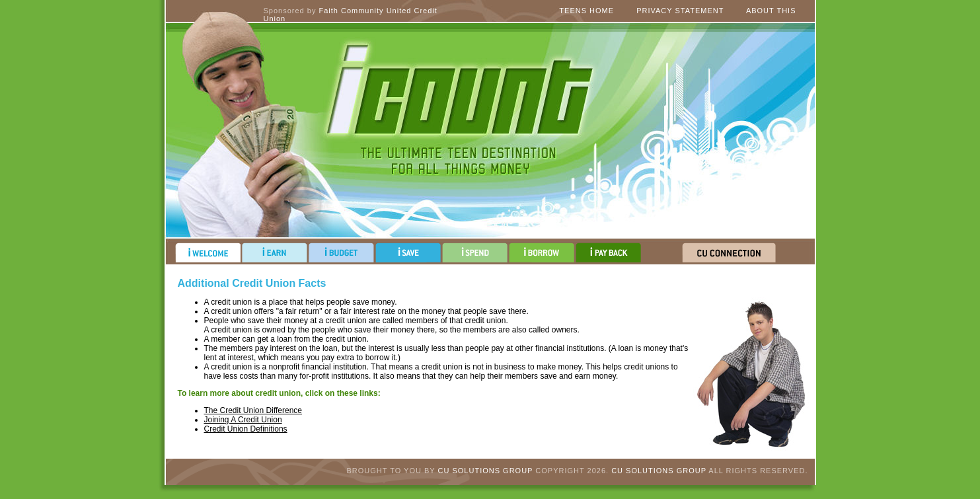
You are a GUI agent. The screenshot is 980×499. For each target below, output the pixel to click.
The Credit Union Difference (253, 410)
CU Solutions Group (486, 471)
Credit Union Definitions (246, 429)
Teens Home (586, 11)
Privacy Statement (680, 11)
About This (771, 11)
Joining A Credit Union (243, 420)
